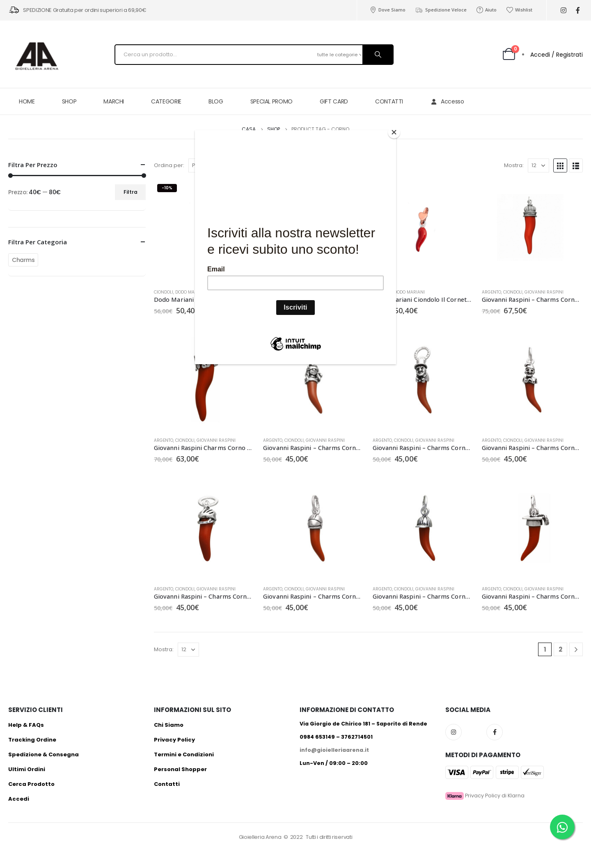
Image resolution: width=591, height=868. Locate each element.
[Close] (394, 132)
